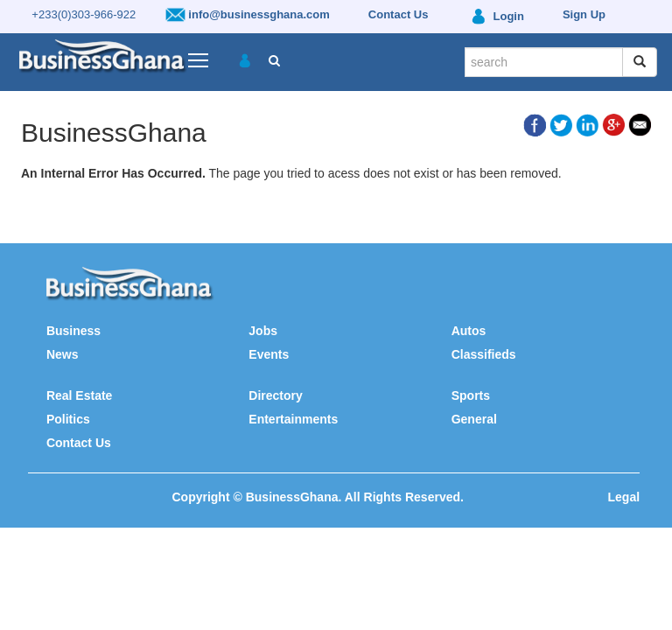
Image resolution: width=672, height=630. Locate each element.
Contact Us (79, 443)
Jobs (263, 331)
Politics (68, 419)
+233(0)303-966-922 (84, 14)
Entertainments (293, 419)
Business (73, 331)
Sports (471, 395)
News (63, 354)
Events (269, 354)
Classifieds (484, 354)
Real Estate (79, 395)
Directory (275, 395)
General (474, 419)
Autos (469, 331)
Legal (624, 497)
